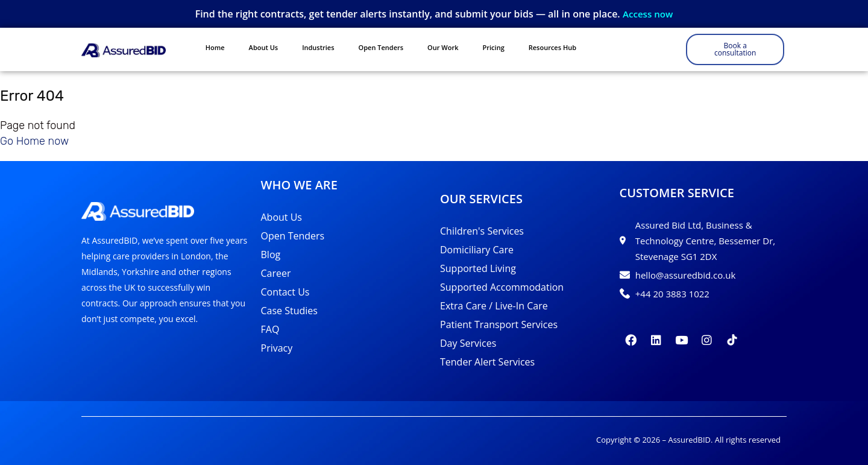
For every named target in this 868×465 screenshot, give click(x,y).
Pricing (494, 47)
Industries (318, 47)
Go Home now (34, 138)
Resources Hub (552, 47)
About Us (264, 47)
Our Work (443, 47)
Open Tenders (381, 47)
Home (215, 47)
